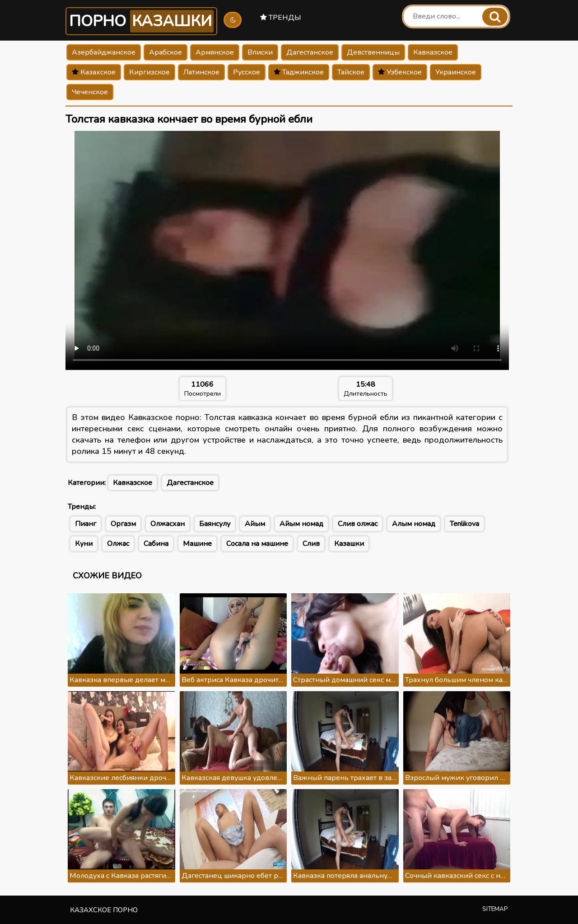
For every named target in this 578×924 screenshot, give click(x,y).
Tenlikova (464, 524)
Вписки (260, 52)
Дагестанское (310, 52)
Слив (311, 544)
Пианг (86, 524)
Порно (141, 21)
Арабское (165, 52)
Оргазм (123, 524)
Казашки (349, 544)
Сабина (156, 544)
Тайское (351, 72)
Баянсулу (215, 524)
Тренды (281, 18)
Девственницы (373, 52)
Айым (255, 524)
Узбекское (400, 72)
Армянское (215, 52)
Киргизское (149, 72)
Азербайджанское (104, 52)
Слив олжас (358, 524)
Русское (247, 72)
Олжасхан (168, 524)
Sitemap (495, 909)
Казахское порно (104, 910)
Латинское (201, 72)
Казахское (94, 72)
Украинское (456, 72)
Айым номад (301, 524)
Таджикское (299, 72)
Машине (197, 544)
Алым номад (414, 524)
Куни (84, 544)
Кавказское (433, 52)
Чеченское (90, 92)
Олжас (118, 544)
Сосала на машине (257, 544)
